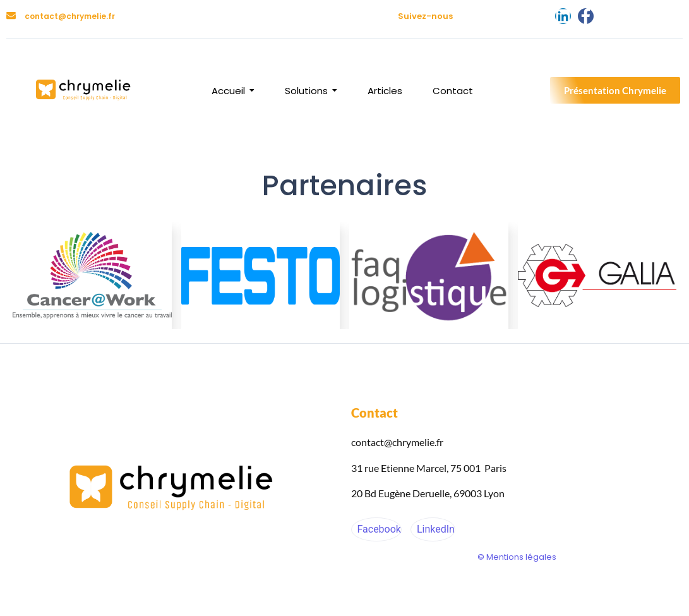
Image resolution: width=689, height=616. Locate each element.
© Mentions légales (517, 557)
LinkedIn (434, 529)
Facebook (378, 529)
